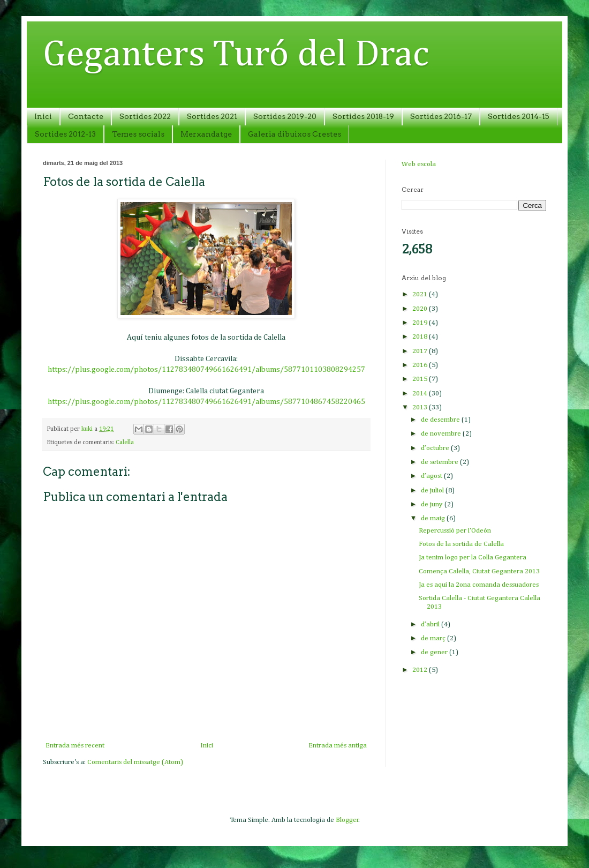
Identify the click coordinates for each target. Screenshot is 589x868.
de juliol (433, 491)
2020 (421, 309)
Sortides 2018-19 (363, 116)
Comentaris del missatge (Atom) (135, 762)
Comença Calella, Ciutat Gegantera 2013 (479, 571)
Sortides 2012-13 (65, 134)
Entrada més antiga (338, 746)
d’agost (432, 476)
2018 (421, 337)
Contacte (86, 116)
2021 (421, 294)
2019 (421, 323)
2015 (421, 379)
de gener (435, 652)
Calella (125, 443)
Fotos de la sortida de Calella (461, 544)
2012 (421, 670)
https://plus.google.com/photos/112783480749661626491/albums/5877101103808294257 (206, 370)
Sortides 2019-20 (285, 116)
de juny (433, 504)
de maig (434, 518)
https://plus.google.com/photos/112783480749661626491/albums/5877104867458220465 (206, 402)
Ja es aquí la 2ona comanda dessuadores (479, 585)
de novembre (442, 434)
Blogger (347, 820)
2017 (421, 351)
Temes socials (138, 134)
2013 (421, 407)
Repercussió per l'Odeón (455, 531)
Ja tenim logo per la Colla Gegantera (473, 558)
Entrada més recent (75, 746)
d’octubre (436, 448)
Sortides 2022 (145, 116)
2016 (421, 365)
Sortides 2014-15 (519, 116)
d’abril (431, 624)
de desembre (441, 420)
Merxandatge (206, 134)
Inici (43, 116)
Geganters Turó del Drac (236, 55)
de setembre (440, 462)
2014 (421, 394)
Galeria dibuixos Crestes (294, 134)
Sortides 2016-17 (441, 116)
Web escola (419, 164)
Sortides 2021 (212, 116)
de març (434, 638)
